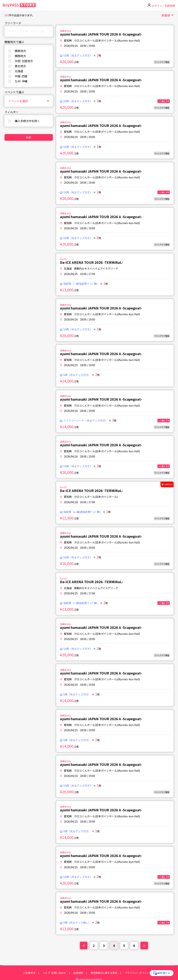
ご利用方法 (29, 973)
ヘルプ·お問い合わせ (54, 973)
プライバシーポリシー (137, 973)
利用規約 (78, 973)
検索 (29, 137)
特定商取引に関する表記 (104, 973)
